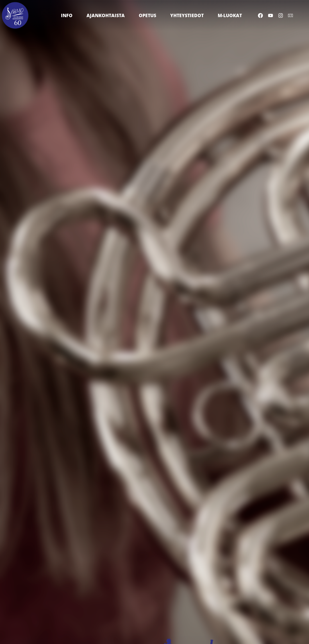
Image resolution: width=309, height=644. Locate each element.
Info (68, 15)
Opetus (149, 15)
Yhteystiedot (188, 15)
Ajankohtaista (107, 15)
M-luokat (231, 15)
